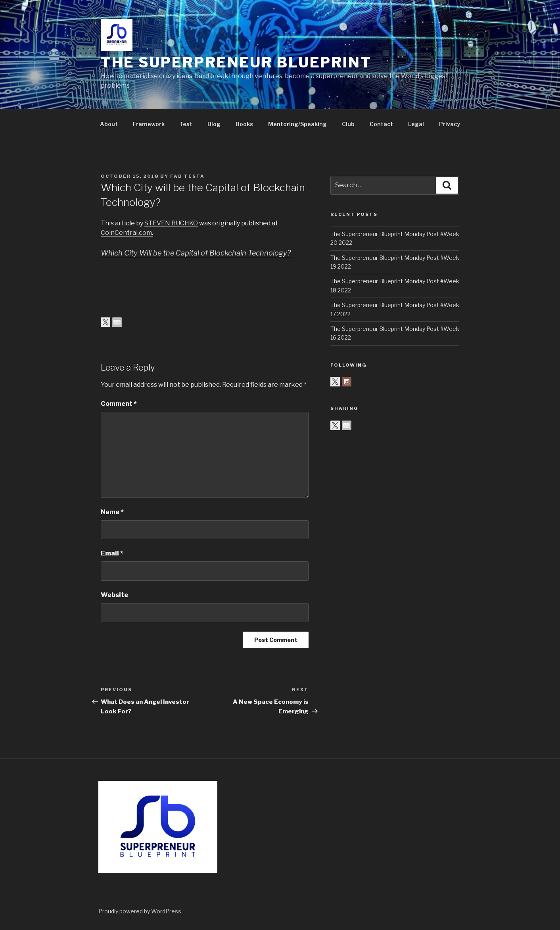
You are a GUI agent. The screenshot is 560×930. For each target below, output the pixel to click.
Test (186, 124)
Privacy (450, 124)
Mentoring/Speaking (297, 124)
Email (112, 553)
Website (114, 595)
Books (244, 124)
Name (112, 512)
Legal (416, 124)
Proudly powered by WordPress (140, 911)
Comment (119, 404)
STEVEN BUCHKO (171, 223)
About (109, 124)
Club (348, 124)
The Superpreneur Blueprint (236, 62)
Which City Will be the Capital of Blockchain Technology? (196, 253)
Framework (149, 124)
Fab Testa (187, 176)
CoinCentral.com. (127, 233)
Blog (214, 124)
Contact (381, 124)
